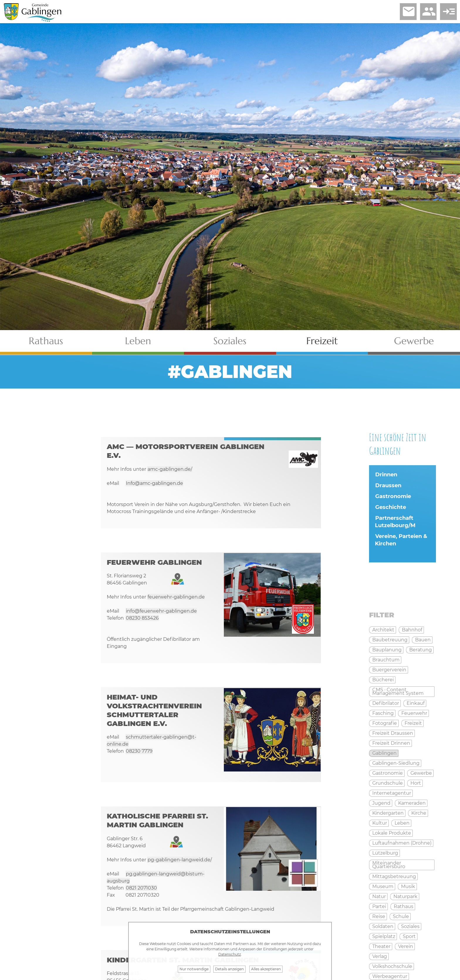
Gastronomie (393, 497)
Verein (406, 948)
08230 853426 (142, 620)
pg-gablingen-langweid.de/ (180, 863)
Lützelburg (385, 854)
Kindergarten (388, 814)
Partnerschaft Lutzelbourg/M (395, 523)
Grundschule (388, 784)
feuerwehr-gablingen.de (176, 599)
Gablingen (384, 754)
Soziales (230, 342)
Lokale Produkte (392, 834)
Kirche (419, 814)
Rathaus (46, 342)
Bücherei (383, 681)
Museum (383, 888)
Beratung (421, 651)
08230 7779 (139, 754)
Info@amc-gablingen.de (154, 485)
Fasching (383, 714)
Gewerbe (414, 342)
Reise (379, 918)
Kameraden (412, 804)
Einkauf (416, 704)
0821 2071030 (141, 891)
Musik (408, 888)
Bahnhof (412, 631)
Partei (379, 908)
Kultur (380, 824)
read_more (448, 12)
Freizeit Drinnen (391, 744)
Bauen (423, 641)
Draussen (388, 486)
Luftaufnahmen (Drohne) (402, 844)
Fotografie (385, 724)
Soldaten (383, 928)
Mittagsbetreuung (394, 878)
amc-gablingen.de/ (170, 471)
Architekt (383, 631)
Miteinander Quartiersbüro (389, 866)
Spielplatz (384, 938)
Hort (416, 784)
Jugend (381, 804)
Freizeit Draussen (393, 734)
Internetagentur (392, 794)
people (427, 12)
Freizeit (322, 342)
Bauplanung (387, 651)
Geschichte (391, 508)
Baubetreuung (390, 641)
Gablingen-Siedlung (396, 764)
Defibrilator (386, 704)
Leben (138, 342)
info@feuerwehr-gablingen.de (161, 613)
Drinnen (386, 475)
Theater (381, 948)
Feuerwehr (414, 714)
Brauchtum (386, 661)
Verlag (380, 958)
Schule (401, 918)
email (406, 12)
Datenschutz (230, 954)
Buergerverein (389, 671)
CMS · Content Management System (398, 693)
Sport (409, 938)
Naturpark (405, 898)
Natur (379, 898)
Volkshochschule (392, 968)
